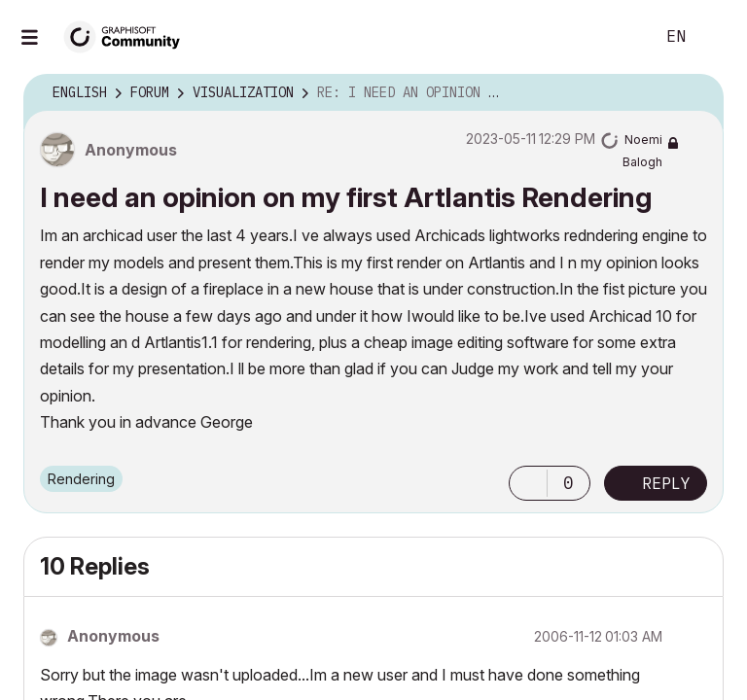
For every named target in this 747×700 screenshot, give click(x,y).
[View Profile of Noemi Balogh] (667, 144)
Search (618, 37)
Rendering (81, 468)
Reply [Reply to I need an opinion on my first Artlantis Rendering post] (666, 473)
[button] (528, 473)
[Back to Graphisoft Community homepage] (128, 35)
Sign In (716, 37)
